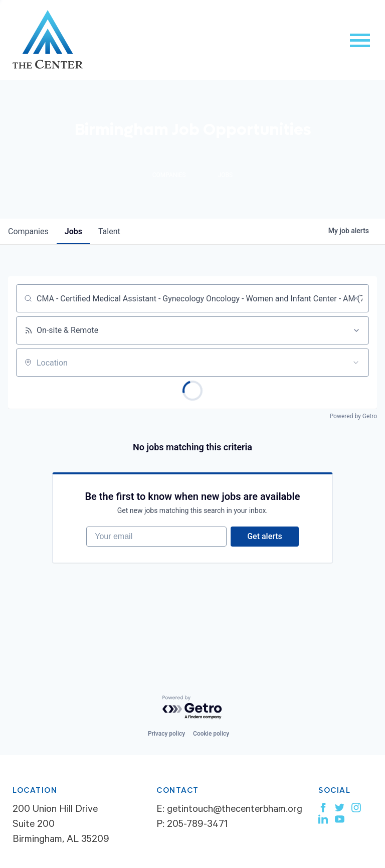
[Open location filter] (356, 363)
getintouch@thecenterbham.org (235, 810)
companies (28, 231)
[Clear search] (356, 298)
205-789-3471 (197, 825)
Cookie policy (211, 734)
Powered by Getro (353, 416)
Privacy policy (166, 734)
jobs (73, 231)
